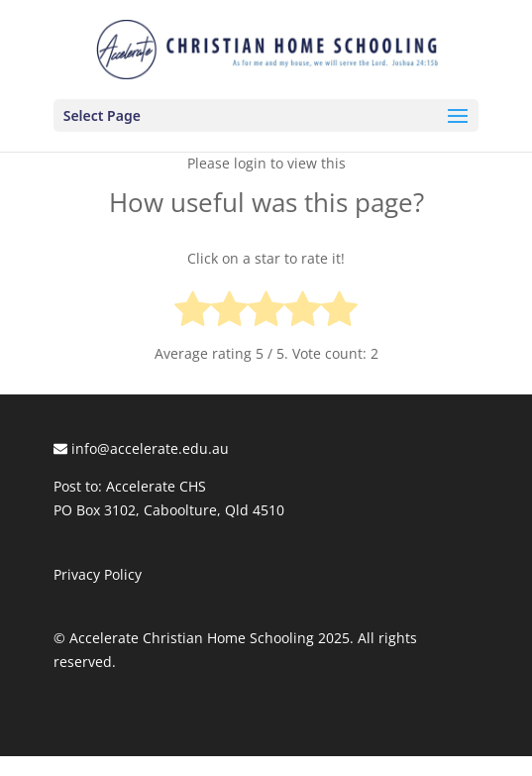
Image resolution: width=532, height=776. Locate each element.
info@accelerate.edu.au (141, 448)
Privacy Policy (98, 574)
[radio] (193, 313)
